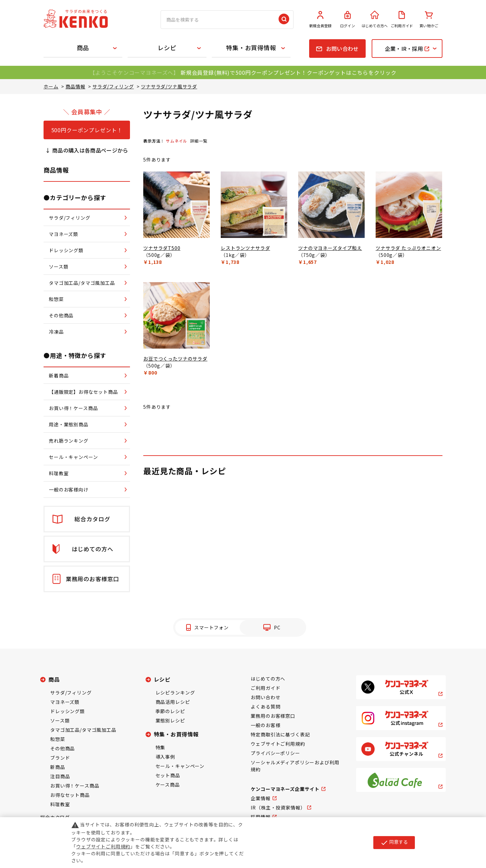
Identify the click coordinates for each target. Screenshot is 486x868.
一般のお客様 (265, 725)
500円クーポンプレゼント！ (87, 130)
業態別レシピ (170, 720)
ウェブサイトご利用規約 (278, 744)
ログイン (348, 20)
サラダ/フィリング (71, 693)
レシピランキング (175, 693)
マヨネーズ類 (65, 702)
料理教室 (60, 804)
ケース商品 (168, 785)
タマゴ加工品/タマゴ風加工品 (83, 730)
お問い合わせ (265, 697)
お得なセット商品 (70, 795)
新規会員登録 (320, 20)
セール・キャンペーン (180, 766)
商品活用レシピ (173, 702)
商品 (83, 48)
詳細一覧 (199, 141)
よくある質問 (265, 706)
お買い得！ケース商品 (75, 786)
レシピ (167, 48)
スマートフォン (211, 627)
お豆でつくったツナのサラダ (175, 359)
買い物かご (429, 20)
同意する (394, 842)
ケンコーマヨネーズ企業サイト (285, 789)
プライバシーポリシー (275, 753)
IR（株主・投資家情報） (278, 808)
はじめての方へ (375, 20)
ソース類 (60, 720)
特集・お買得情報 (251, 48)
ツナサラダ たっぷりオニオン (408, 248)
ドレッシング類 (67, 711)
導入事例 (165, 757)
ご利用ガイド (402, 20)
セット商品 (168, 775)
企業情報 (260, 798)
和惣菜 (58, 739)
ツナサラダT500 (162, 248)
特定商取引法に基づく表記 (280, 734)
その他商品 (62, 748)
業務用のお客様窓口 (273, 716)
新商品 (58, 767)
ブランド (60, 758)
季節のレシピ (170, 711)
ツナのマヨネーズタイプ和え (330, 248)
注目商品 (60, 776)
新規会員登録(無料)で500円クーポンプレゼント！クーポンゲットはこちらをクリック (288, 72)
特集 (161, 747)
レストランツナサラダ (245, 248)
